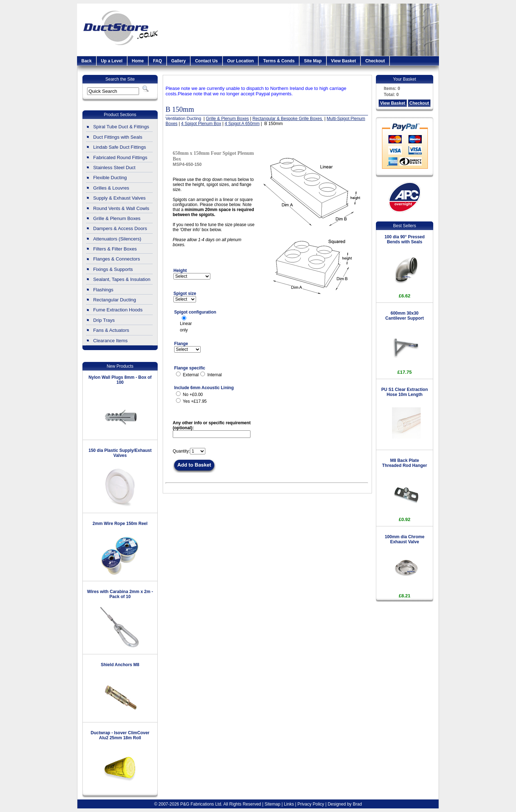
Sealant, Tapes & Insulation (122, 279)
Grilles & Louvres (111, 188)
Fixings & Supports (113, 269)
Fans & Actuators (111, 330)
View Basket (344, 61)
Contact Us (206, 61)
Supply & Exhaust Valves (119, 198)
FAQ (157, 61)
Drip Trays (104, 320)
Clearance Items (110, 341)
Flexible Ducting (110, 178)
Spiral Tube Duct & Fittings (121, 127)
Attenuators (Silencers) (117, 239)
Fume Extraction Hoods (118, 310)
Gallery (179, 61)
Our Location (241, 61)
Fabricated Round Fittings (120, 157)
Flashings (103, 290)
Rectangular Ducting (115, 300)
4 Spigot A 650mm (242, 124)
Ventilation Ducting (184, 119)
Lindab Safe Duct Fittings (120, 147)
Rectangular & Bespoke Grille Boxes (288, 119)
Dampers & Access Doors (120, 228)
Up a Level (112, 61)
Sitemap (272, 804)
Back (87, 61)
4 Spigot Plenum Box (201, 124)
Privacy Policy (311, 804)
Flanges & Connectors (116, 259)
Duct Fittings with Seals (118, 137)
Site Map (313, 61)
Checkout (375, 61)
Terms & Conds (279, 61)
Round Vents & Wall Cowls (121, 208)
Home (138, 61)
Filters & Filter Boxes (115, 249)
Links (289, 804)
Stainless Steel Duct (114, 168)
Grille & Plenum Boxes (117, 218)
